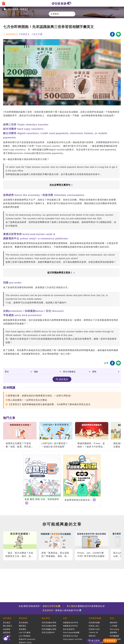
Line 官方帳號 (25, 632)
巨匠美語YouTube (71, 636)
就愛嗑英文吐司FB (71, 623)
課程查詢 (63, 379)
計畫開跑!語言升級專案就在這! (86, 606)
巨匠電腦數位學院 (49, 629)
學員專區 (23, 629)
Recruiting (114, 629)
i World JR (93, 632)
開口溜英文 (8, 626)
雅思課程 (7, 632)
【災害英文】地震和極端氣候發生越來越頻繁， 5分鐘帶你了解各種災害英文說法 (49, 404)
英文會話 (7, 623)
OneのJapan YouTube (73, 639)
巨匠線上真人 (94, 626)
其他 (112, 618)
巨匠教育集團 (95, 618)
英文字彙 (38, 34)
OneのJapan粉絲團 (71, 632)
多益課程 (7, 629)
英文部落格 (13, 9)
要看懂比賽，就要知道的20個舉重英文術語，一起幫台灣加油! (40, 396)
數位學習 (46, 618)
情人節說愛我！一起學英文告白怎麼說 (28, 400)
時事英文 (24, 9)
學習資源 (23, 618)
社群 (65, 618)
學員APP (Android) (27, 639)
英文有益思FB (69, 629)
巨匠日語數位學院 (49, 626)
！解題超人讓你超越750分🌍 (62, 610)
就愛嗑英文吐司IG (70, 626)
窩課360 (92, 636)
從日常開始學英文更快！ (61, 273)
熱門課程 (7, 618)
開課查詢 (23, 626)
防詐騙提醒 (114, 636)
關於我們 (114, 623)
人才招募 (114, 626)
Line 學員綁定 (25, 636)
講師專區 (114, 632)
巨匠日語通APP (48, 632)
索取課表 (111, 641)
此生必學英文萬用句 (61, 185)
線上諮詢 (96, 641)
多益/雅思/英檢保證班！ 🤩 (40, 606)
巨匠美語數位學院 (49, 623)
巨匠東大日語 (94, 629)
